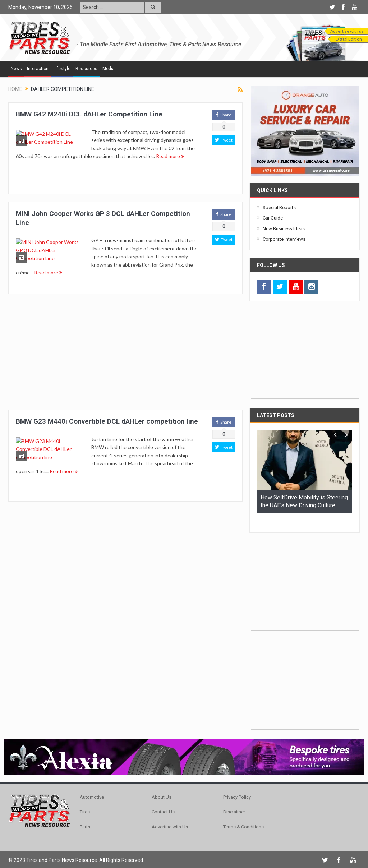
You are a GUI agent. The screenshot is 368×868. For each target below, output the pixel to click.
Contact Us (163, 800)
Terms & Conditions (243, 815)
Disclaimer (234, 800)
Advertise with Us (170, 815)
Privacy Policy (237, 785)
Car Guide (273, 218)
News (16, 69)
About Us (162, 785)
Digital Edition (349, 39)
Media (109, 69)
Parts (85, 815)
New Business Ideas (284, 229)
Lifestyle (62, 69)
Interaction (38, 69)
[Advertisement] (125, 352)
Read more (146, 164)
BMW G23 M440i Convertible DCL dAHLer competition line (107, 421)
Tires (85, 800)
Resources (86, 69)
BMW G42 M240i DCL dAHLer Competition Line (89, 114)
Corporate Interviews (284, 239)
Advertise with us (347, 31)
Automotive (92, 785)
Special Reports (279, 207)
